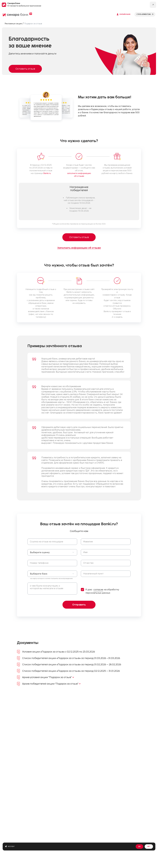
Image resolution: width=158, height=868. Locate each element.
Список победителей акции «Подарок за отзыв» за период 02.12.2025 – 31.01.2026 (71, 671)
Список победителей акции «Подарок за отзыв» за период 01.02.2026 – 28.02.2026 (72, 665)
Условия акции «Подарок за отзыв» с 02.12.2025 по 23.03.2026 (59, 652)
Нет (149, 846)
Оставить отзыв (25, 69)
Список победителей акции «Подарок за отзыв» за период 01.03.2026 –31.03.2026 (71, 658)
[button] (52, 552)
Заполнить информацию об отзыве (79, 248)
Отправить (79, 605)
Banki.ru (47, 173)
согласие (98, 590)
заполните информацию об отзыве (79, 175)
